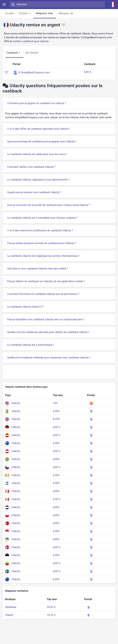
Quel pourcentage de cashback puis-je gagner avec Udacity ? (42, 141)
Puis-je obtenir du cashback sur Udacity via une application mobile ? (46, 281)
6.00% (56, 411)
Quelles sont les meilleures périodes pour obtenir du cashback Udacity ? (48, 332)
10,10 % (51, 615)
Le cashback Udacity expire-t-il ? (26, 307)
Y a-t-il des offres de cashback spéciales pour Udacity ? (39, 129)
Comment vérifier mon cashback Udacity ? (31, 167)
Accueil (9, 13)
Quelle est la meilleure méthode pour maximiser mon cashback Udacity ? (49, 358)
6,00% (56, 459)
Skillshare (11, 607)
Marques (66, 13)
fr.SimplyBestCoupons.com (34, 72)
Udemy (9, 615)
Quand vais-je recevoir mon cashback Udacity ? (34, 192)
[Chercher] (60, 5)
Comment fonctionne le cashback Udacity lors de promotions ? (43, 294)
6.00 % (57, 499)
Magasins (45, 13)
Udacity (16, 403)
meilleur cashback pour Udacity (31, 41)
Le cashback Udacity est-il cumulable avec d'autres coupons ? (43, 218)
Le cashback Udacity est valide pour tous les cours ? (37, 154)
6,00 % (88, 72)
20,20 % (51, 607)
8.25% (56, 419)
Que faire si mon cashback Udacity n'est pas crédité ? (38, 269)
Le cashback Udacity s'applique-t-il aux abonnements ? (38, 180)
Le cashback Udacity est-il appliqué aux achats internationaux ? (43, 256)
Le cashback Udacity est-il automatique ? (31, 345)
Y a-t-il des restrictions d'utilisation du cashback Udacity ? (40, 230)
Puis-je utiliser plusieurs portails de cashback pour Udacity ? (42, 243)
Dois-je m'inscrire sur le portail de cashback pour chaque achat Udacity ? (49, 205)
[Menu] (4, 5)
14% (55, 403)
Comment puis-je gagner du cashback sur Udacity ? (37, 103)
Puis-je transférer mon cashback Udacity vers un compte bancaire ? (46, 319)
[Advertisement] (59, 372)
